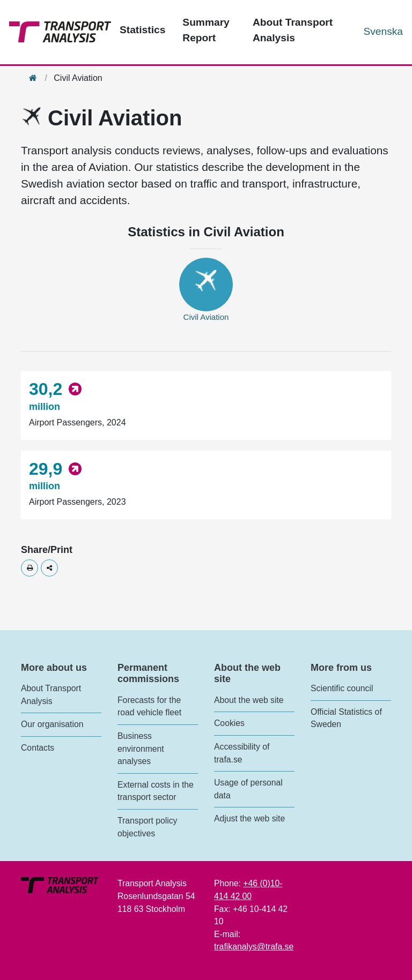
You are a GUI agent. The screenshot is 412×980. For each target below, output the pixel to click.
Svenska (383, 31)
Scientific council (342, 688)
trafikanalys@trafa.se (254, 947)
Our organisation (52, 724)
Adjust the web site (249, 818)
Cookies (229, 723)
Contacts (38, 748)
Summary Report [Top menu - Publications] (206, 30)
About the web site (249, 700)
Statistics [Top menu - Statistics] (142, 30)
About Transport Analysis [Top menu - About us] (293, 30)
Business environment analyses (141, 749)
